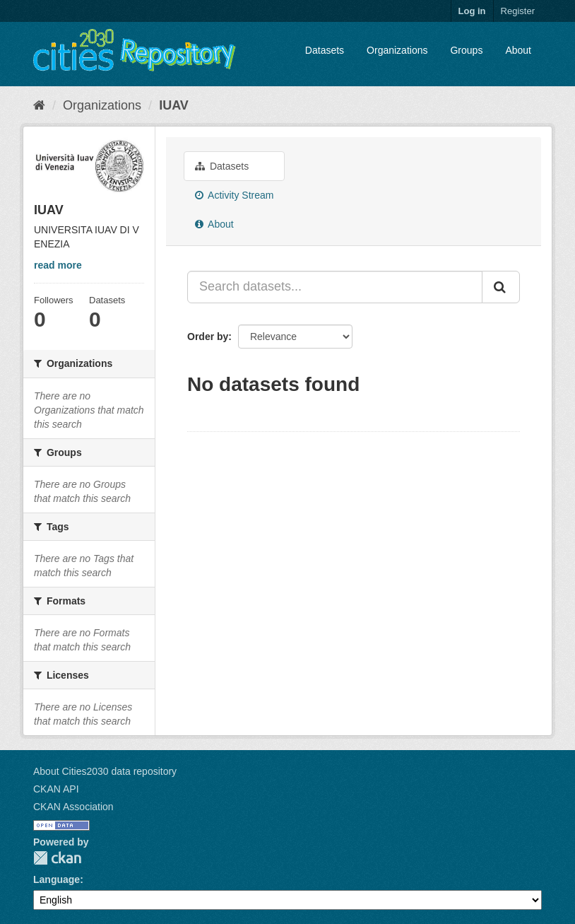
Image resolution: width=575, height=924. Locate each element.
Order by (208, 337)
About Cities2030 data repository (105, 771)
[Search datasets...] (335, 287)
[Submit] (501, 287)
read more (58, 265)
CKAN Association (73, 807)
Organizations (397, 50)
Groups (466, 50)
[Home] (39, 105)
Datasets (325, 50)
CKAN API (56, 789)
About (518, 50)
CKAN (57, 858)
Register (518, 11)
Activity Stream (234, 195)
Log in (472, 11)
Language (57, 879)
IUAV (174, 105)
